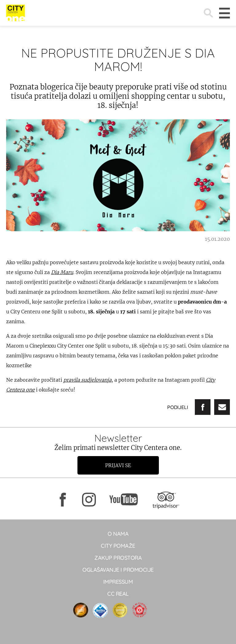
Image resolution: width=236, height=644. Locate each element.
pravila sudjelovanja (87, 380)
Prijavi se (118, 465)
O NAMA (118, 534)
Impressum (118, 582)
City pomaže (118, 546)
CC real (118, 594)
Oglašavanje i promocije (118, 570)
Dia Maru (62, 272)
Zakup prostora (118, 558)
